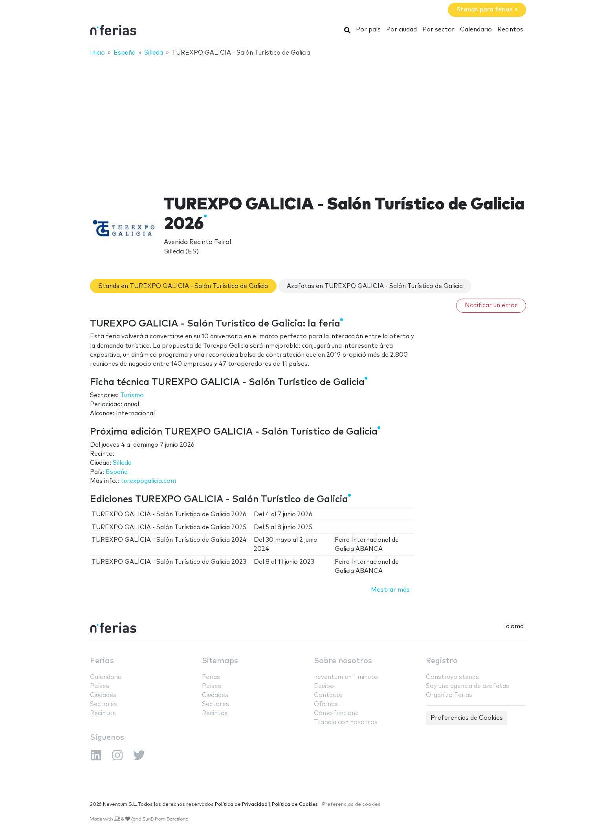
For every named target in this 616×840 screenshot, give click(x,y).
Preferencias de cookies (351, 804)
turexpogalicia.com (148, 481)
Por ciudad (401, 30)
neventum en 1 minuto (346, 677)
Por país (368, 30)
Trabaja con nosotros (346, 722)
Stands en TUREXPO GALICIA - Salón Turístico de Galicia (183, 286)
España (117, 472)
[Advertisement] (308, 121)
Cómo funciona (336, 713)
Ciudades (103, 695)
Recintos (510, 30)
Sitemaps (220, 661)
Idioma (514, 626)
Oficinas (326, 704)
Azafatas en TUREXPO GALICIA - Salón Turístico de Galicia (375, 286)
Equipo (324, 686)
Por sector (438, 30)
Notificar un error (491, 305)
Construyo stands (452, 677)
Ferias (102, 661)
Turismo (132, 395)
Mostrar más (390, 590)
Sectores (104, 704)
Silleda (122, 463)
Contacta (328, 695)
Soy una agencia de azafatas (467, 686)
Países (100, 686)
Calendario (476, 30)
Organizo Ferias (449, 695)
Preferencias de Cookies (467, 718)
